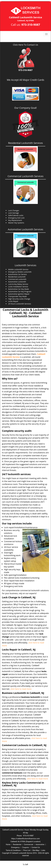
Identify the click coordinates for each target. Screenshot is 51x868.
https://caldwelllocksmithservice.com (25, 839)
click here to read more (21, 689)
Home (8, 844)
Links (43, 850)
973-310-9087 (31, 25)
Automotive (40, 844)
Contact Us (36, 847)
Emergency (15, 847)
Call (25, 864)
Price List (27, 850)
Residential (17, 844)
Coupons (26, 847)
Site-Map (36, 850)
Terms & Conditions (13, 850)
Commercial (28, 844)
